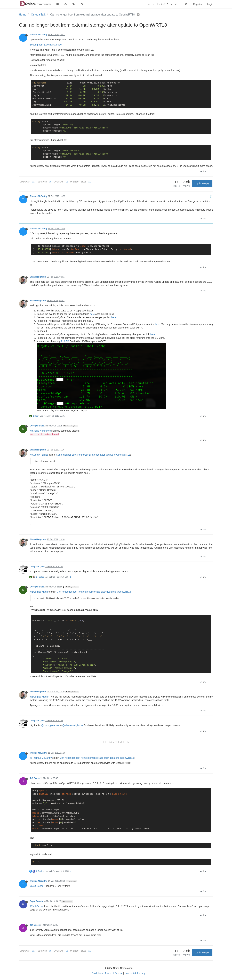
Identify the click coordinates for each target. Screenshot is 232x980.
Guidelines (97, 973)
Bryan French (36, 901)
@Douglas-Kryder (39, 592)
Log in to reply (202, 183)
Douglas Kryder (37, 566)
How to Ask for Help (135, 973)
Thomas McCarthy (39, 35)
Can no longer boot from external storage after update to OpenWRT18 (93, 455)
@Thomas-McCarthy (41, 758)
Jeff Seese (35, 778)
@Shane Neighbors (70, 426)
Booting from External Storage (46, 45)
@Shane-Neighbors (40, 431)
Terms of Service (114, 973)
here (92, 314)
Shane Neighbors (38, 277)
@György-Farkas (39, 455)
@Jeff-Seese (37, 886)
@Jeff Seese (71, 881)
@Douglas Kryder (72, 587)
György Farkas (37, 426)
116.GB (65, 341)
